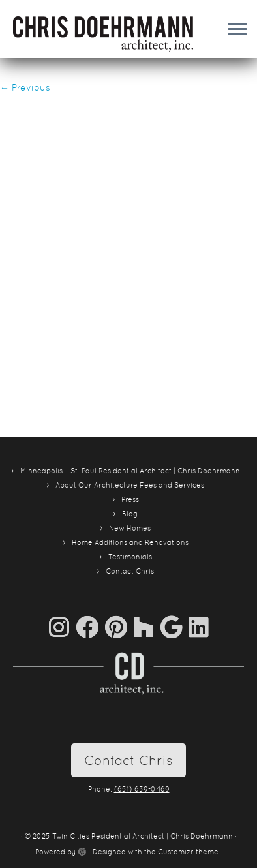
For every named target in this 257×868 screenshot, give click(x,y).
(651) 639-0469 (142, 789)
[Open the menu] (237, 30)
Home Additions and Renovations (130, 542)
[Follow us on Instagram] (62, 627)
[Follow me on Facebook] (90, 627)
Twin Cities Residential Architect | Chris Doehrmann (143, 836)
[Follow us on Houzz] (147, 627)
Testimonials (130, 557)
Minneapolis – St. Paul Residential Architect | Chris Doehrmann (130, 471)
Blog (130, 514)
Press (130, 499)
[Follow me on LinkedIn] (199, 627)
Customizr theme (188, 852)
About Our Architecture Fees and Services (130, 485)
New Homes (130, 528)
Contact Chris (130, 571)
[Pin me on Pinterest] (119, 627)
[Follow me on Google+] (174, 627)
